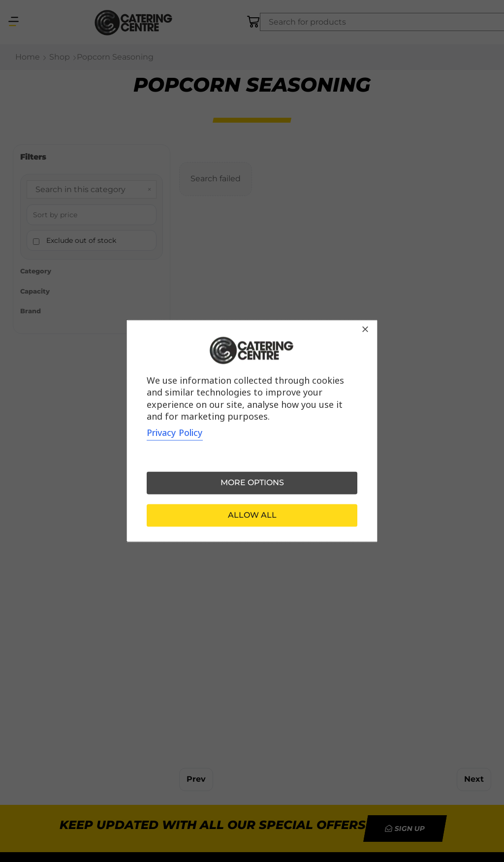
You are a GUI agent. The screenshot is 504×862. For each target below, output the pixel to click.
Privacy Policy (175, 433)
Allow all (252, 515)
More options (252, 483)
